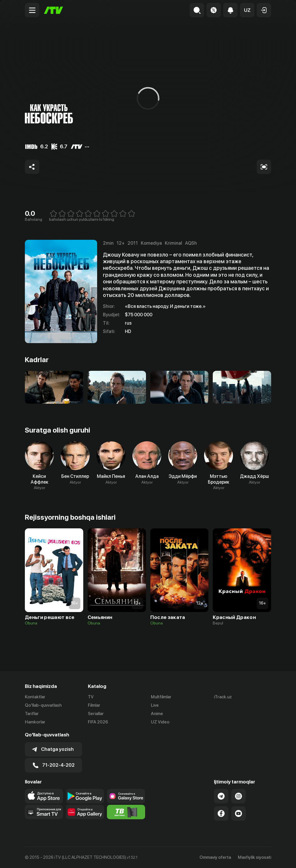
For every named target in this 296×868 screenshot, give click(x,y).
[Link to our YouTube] (238, 813)
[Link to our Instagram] (238, 796)
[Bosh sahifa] (53, 10)
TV (91, 697)
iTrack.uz (223, 697)
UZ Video (160, 722)
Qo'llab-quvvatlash (43, 705)
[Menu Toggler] (32, 10)
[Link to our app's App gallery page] (85, 812)
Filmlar (94, 705)
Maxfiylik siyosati (255, 857)
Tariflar (32, 714)
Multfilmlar (161, 697)
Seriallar (96, 714)
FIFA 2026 (98, 722)
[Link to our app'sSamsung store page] (126, 796)
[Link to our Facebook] (221, 813)
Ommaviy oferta (215, 857)
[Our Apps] (44, 812)
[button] (247, 10)
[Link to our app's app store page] (44, 796)
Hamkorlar (35, 722)
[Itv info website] (126, 812)
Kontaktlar (35, 697)
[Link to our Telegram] (221, 796)
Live (155, 705)
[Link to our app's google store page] (85, 796)
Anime (157, 714)
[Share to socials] (32, 167)
